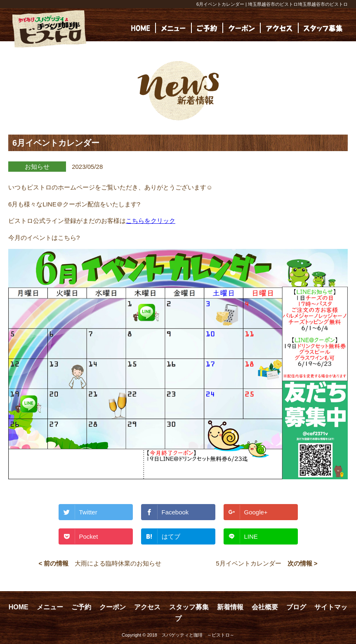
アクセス (147, 607)
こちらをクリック (151, 221)
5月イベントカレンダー (248, 563)
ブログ (296, 607)
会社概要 (265, 607)
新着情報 (230, 607)
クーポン (113, 607)
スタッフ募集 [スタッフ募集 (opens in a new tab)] (189, 607)
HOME (19, 607)
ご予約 (81, 607)
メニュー (50, 607)
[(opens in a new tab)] (323, 28)
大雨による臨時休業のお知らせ (118, 563)
